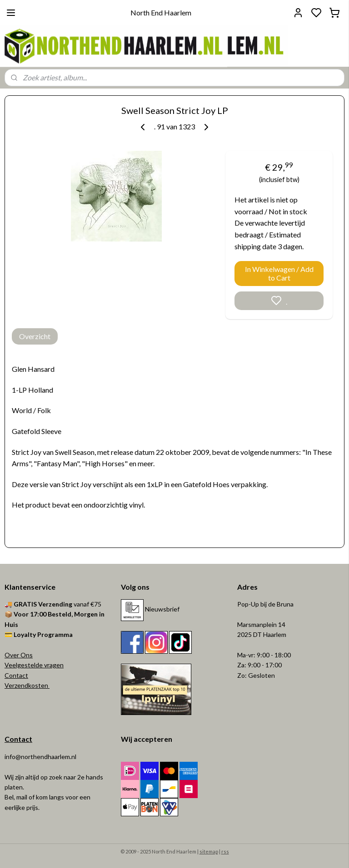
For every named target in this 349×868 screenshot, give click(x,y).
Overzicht (35, 336)
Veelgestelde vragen (34, 665)
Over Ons (19, 655)
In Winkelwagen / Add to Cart (279, 273)
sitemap (209, 851)
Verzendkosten (27, 685)
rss (225, 851)
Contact (16, 675)
